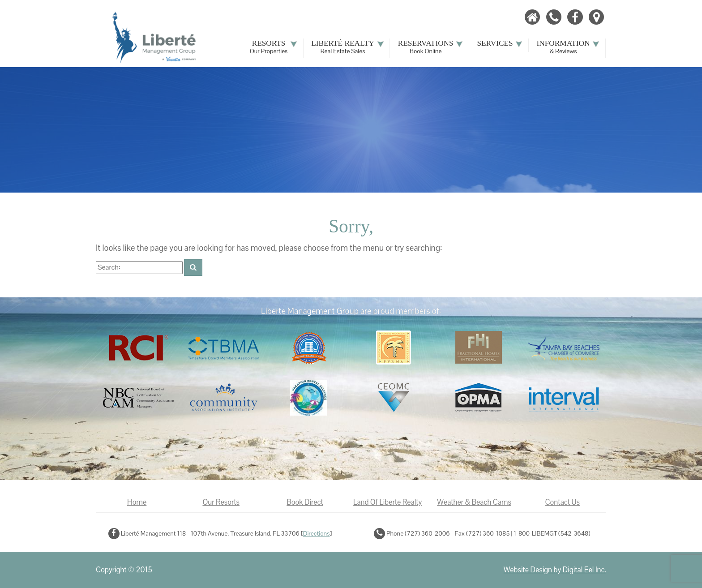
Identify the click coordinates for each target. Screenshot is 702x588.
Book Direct (305, 502)
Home (137, 502)
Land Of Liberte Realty (387, 502)
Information (568, 47)
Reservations (431, 47)
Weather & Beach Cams (474, 502)
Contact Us (562, 502)
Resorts (274, 47)
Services (500, 43)
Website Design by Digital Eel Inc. (555, 570)
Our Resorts (221, 502)
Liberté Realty (347, 47)
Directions (317, 533)
